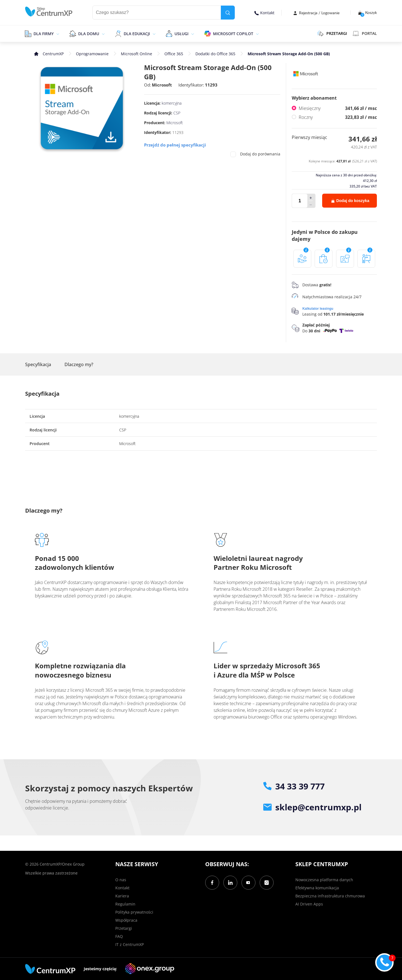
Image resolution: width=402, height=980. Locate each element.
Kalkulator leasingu (318, 309)
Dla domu (89, 34)
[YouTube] (248, 883)
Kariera (122, 896)
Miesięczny (338, 108)
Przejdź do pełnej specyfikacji (175, 145)
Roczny (338, 117)
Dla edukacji (137, 34)
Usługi (181, 34)
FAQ (119, 936)
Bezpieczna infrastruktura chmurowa (330, 896)
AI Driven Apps (309, 904)
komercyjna (172, 103)
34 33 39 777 (294, 786)
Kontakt (264, 13)
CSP (177, 113)
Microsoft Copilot (233, 34)
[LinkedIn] (230, 883)
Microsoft (162, 85)
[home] (49, 12)
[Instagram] (267, 883)
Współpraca (126, 920)
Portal (365, 33)
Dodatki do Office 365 (215, 54)
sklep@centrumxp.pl (312, 807)
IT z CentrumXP (130, 944)
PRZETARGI (332, 33)
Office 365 (174, 54)
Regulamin (125, 904)
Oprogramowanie (92, 54)
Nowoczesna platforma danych (324, 880)
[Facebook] (212, 883)
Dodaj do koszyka (350, 201)
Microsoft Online (137, 54)
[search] (228, 13)
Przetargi (124, 928)
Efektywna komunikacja (317, 888)
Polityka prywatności (134, 912)
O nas (121, 880)
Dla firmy (44, 34)
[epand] (57, 33)
